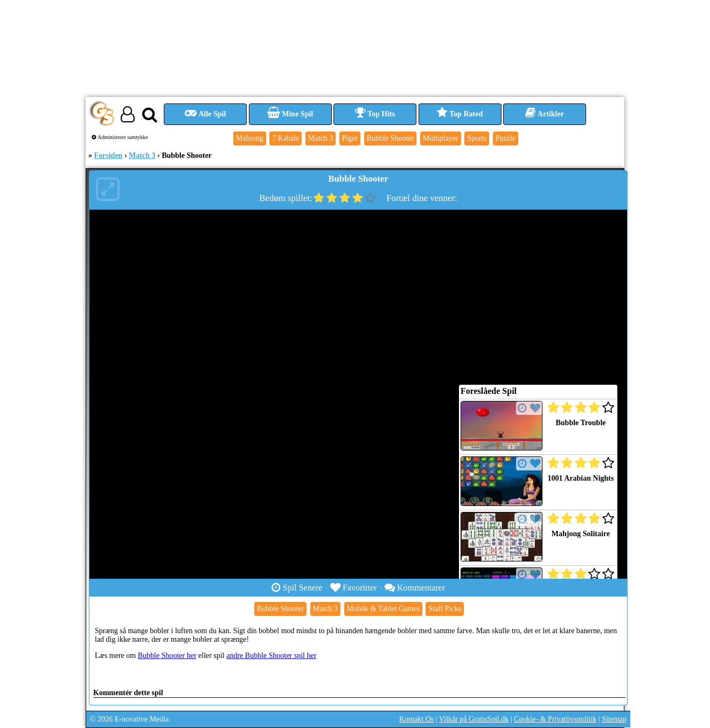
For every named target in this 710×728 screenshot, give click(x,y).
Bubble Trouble (581, 423)
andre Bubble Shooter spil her (271, 656)
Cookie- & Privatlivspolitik (555, 719)
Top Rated (460, 114)
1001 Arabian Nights (581, 478)
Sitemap (614, 719)
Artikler (545, 114)
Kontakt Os (416, 719)
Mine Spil (290, 114)
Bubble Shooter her (167, 656)
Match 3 (142, 155)
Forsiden (109, 155)
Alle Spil (206, 114)
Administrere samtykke (120, 137)
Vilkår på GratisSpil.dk (474, 719)
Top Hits (375, 114)
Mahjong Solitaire (581, 534)
